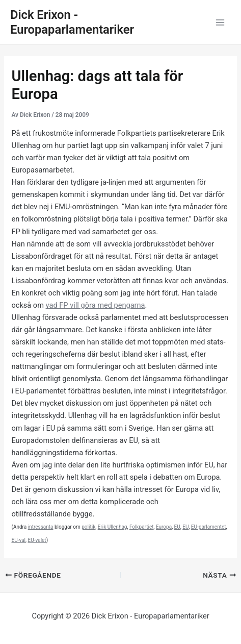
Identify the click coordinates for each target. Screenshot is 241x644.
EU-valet (37, 540)
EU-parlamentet (209, 527)
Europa (164, 527)
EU (177, 527)
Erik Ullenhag (113, 527)
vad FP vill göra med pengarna (96, 305)
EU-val (18, 540)
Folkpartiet (142, 527)
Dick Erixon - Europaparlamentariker (72, 22)
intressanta (41, 527)
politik (88, 527)
